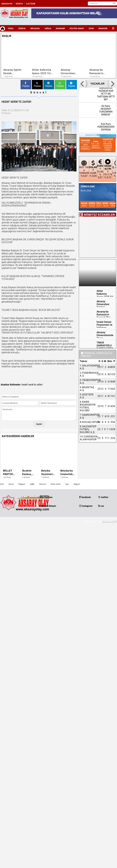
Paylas (26, 85)
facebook (85, 497)
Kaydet (39, 424)
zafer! (40, 385)
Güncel (22, 28)
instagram (86, 506)
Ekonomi (60, 28)
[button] (109, 35)
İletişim (31, 4)
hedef (25, 385)
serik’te (32, 385)
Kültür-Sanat (77, 28)
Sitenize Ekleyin (48, 506)
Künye (19, 4)
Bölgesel (35, 28)
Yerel (11, 28)
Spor (91, 28)
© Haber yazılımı (100, 521)
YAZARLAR (98, 84)
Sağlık (48, 28)
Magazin (103, 28)
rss (101, 506)
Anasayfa (7, 4)
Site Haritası (46, 497)
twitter (103, 497)
